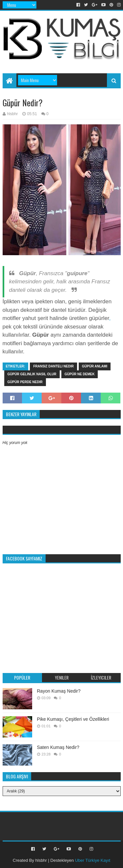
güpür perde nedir (25, 382)
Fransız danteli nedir (53, 366)
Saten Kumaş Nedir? (58, 747)
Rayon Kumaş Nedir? (59, 691)
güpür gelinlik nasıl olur (32, 374)
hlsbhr (41, 860)
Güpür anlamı (95, 366)
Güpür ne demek (80, 374)
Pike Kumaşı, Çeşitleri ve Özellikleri (73, 719)
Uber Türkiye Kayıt (93, 860)
